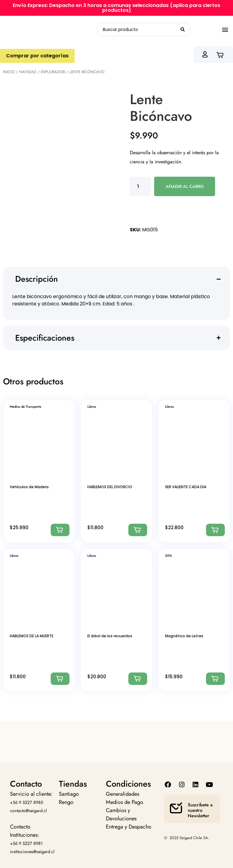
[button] (225, 30)
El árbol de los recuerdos (110, 636)
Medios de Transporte (25, 407)
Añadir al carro (185, 186)
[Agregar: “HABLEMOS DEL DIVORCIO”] (138, 530)
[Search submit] (183, 29)
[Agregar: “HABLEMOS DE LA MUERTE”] (60, 679)
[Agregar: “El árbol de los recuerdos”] (138, 679)
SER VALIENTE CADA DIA (186, 487)
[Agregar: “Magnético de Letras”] (215, 679)
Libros (92, 407)
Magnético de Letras (184, 636)
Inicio (9, 72)
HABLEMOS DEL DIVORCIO (110, 487)
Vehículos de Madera (29, 487)
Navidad (28, 72)
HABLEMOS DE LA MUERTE (32, 636)
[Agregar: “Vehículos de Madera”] (60, 530)
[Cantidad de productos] (140, 186)
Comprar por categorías (37, 56)
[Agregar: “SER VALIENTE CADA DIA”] (215, 530)
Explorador (53, 72)
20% (169, 556)
